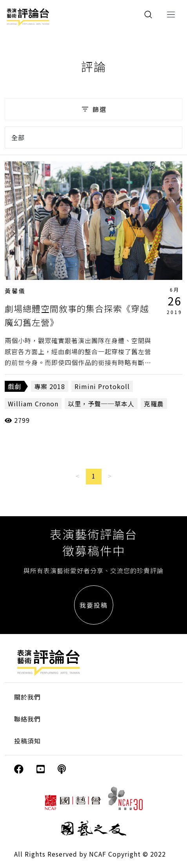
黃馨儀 (15, 291)
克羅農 (154, 404)
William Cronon (33, 404)
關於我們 (27, 697)
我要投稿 (94, 605)
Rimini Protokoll (102, 386)
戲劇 (15, 386)
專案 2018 (50, 386)
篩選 (93, 109)
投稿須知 (27, 741)
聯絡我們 (27, 719)
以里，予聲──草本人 (101, 404)
